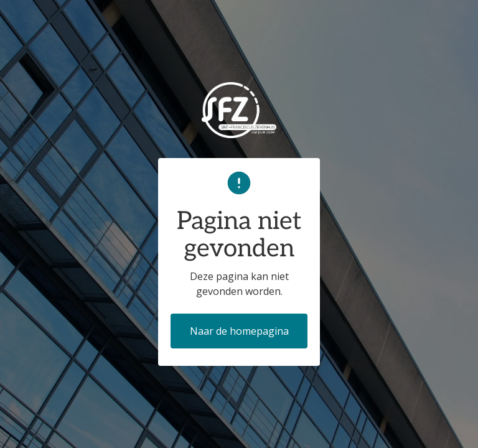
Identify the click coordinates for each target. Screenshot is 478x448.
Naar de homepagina (239, 331)
